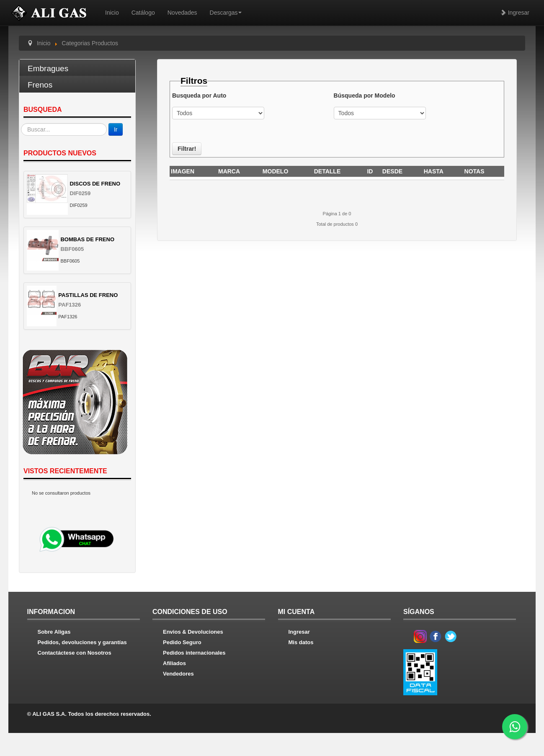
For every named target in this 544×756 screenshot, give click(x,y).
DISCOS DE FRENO (95, 184)
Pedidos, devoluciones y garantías (82, 642)
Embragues (48, 68)
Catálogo (143, 13)
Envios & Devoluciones (193, 632)
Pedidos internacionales (194, 653)
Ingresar (515, 13)
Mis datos (301, 642)
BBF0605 (72, 249)
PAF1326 (70, 305)
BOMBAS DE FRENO (87, 239)
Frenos (40, 85)
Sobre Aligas (54, 632)
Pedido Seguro (182, 642)
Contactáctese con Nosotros (75, 653)
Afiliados (174, 663)
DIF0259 (80, 193)
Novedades (182, 13)
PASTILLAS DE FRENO (88, 295)
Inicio (112, 13)
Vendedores (178, 674)
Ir (116, 129)
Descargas (226, 13)
